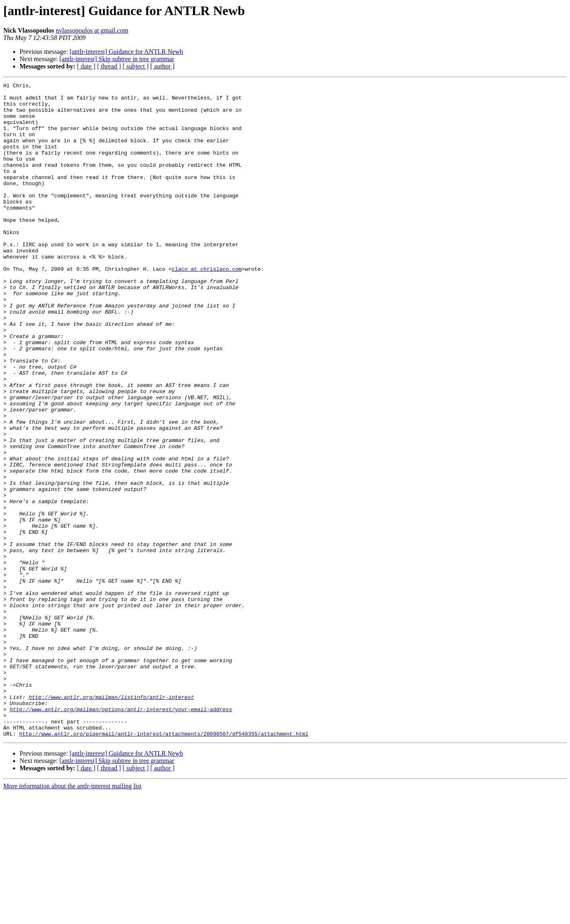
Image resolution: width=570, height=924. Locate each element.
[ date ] (86, 66)
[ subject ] (136, 66)
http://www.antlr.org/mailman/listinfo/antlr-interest (111, 820)
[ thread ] (109, 66)
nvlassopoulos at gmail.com (92, 30)
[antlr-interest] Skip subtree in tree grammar (117, 59)
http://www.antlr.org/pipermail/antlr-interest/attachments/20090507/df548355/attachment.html (164, 864)
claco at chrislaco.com (207, 307)
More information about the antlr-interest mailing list (72, 917)
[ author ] (163, 66)
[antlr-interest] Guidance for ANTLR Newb (127, 52)
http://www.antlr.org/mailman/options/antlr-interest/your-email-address (121, 835)
